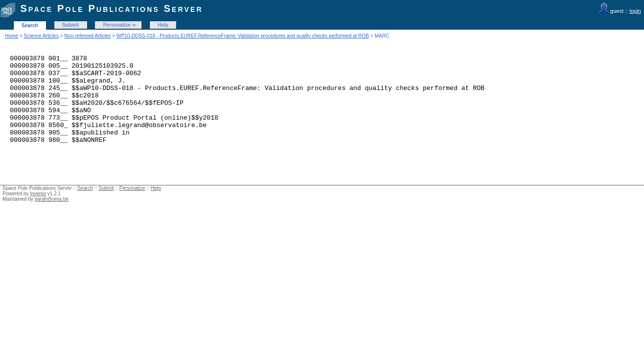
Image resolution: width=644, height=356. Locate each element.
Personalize (117, 25)
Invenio (38, 211)
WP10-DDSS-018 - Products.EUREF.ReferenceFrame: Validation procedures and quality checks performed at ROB (243, 36)
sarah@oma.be (52, 217)
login (635, 11)
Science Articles (41, 36)
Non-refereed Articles (88, 36)
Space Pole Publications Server (112, 8)
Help (163, 25)
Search (30, 25)
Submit (71, 25)
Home (12, 36)
